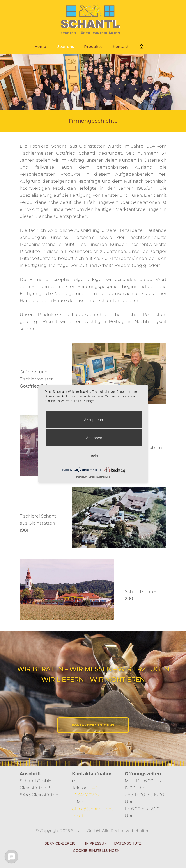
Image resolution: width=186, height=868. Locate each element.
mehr (94, 456)
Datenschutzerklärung (99, 477)
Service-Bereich (62, 843)
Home (40, 47)
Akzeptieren (94, 420)
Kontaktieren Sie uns (93, 725)
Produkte (93, 47)
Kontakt (121, 47)
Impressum (96, 843)
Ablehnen (94, 438)
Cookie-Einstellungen (96, 851)
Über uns (65, 47)
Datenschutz (128, 843)
